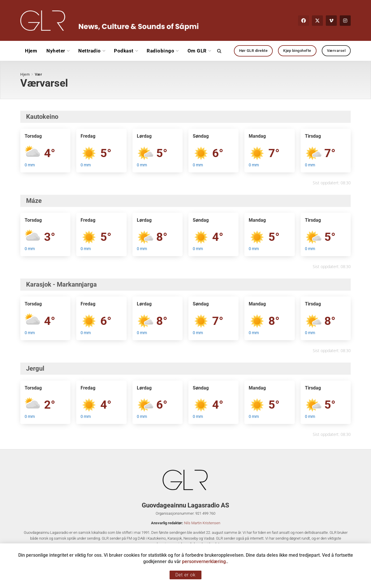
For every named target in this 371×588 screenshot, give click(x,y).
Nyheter (56, 51)
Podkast (124, 51)
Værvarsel (336, 51)
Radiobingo (160, 51)
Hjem (31, 51)
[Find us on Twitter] (317, 21)
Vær (39, 74)
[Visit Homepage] (110, 21)
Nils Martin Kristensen (202, 523)
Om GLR (197, 51)
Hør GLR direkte (253, 51)
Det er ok (185, 575)
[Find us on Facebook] (303, 21)
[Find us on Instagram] (345, 21)
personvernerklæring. (204, 561)
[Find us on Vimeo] (331, 21)
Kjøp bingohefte (297, 51)
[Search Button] (219, 51)
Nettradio (90, 51)
